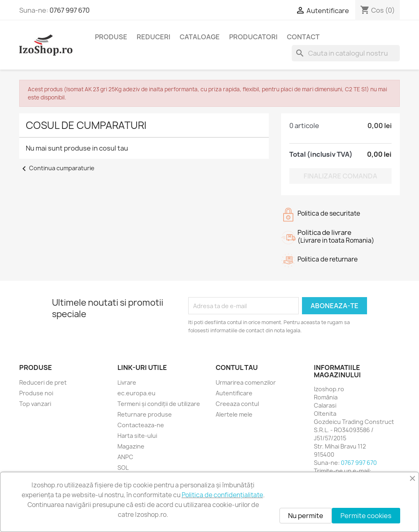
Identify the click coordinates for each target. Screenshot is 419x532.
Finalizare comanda (340, 176)
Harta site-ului (137, 436)
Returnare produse (145, 414)
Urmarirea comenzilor (246, 382)
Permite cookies (366, 516)
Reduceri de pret (43, 382)
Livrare (127, 382)
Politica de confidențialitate (222, 495)
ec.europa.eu (136, 393)
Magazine (131, 446)
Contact (303, 37)
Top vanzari (35, 404)
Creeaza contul (237, 404)
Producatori (253, 37)
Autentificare (234, 393)
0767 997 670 (70, 10)
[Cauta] (346, 53)
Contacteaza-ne (141, 425)
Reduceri (153, 37)
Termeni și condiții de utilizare (159, 404)
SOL (123, 468)
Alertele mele (234, 414)
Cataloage (200, 37)
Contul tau (237, 367)
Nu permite (306, 516)
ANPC (125, 457)
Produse (111, 37)
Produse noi (36, 393)
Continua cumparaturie (57, 168)
